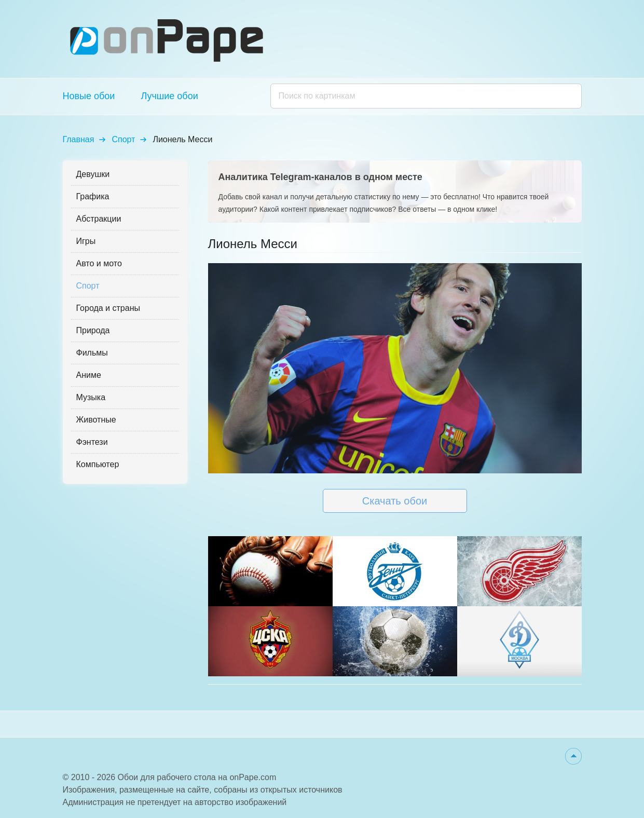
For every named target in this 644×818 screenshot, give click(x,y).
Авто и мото (99, 263)
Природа (93, 330)
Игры (86, 241)
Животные (96, 420)
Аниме (89, 375)
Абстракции (99, 219)
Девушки (93, 174)
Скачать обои (395, 501)
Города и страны (108, 308)
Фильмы (92, 353)
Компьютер (98, 464)
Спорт (123, 139)
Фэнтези (92, 442)
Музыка (91, 397)
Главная (79, 139)
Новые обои (89, 96)
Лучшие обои (169, 96)
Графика (93, 196)
